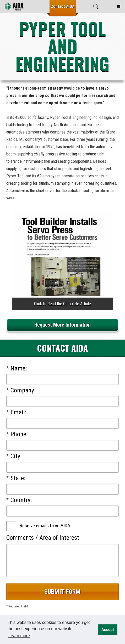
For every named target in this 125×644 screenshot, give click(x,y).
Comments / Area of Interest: (43, 538)
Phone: (17, 434)
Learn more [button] (19, 636)
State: (16, 478)
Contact (63, 6)
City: (14, 456)
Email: (16, 412)
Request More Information (63, 325)
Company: (21, 390)
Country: (19, 500)
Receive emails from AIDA (45, 526)
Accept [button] (108, 630)
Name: (17, 368)
